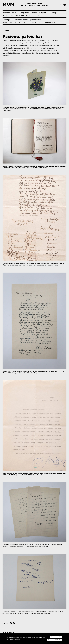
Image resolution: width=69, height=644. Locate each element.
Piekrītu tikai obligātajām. (55, 640)
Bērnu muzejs (8, 15)
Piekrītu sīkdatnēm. (56, 637)
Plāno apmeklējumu (10, 13)
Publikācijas (53, 13)
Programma (25, 13)
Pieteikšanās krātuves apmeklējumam (27, 20)
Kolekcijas (7, 20)
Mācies (34, 13)
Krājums (43, 13)
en (61, 5)
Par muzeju (20, 15)
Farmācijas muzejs (33, 15)
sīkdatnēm (17, 639)
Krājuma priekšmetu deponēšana (42, 22)
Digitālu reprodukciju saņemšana (15, 22)
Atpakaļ (7, 31)
